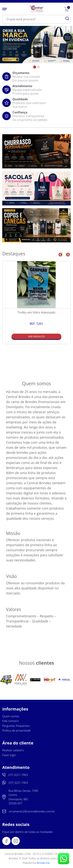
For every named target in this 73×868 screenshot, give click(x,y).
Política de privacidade (16, 730)
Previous (60, 254)
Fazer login (9, 755)
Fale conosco (11, 721)
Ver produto (36, 336)
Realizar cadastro (13, 750)
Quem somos (11, 716)
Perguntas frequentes (16, 726)
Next (68, 254)
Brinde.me (43, 863)
